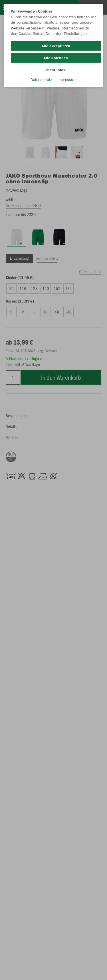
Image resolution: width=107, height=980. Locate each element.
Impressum (67, 79)
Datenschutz (41, 79)
